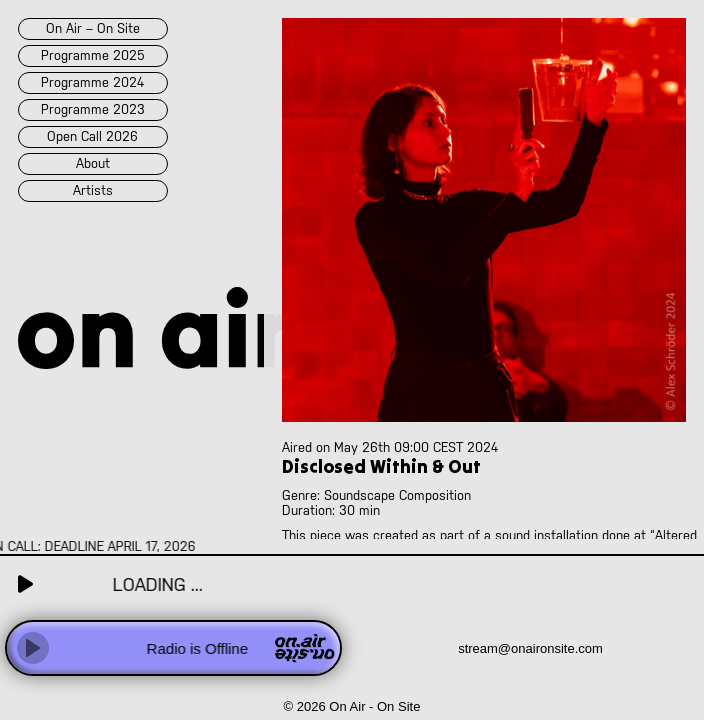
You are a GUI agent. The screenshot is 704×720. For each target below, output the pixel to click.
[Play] (33, 648)
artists (93, 190)
